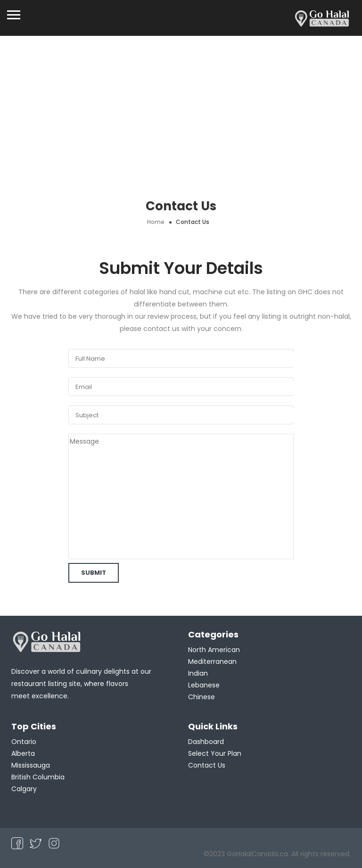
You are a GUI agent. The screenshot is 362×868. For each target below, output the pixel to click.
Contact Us (207, 765)
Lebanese (204, 685)
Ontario (24, 742)
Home (156, 222)
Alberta (23, 753)
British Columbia (38, 777)
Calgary (24, 789)
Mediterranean (212, 661)
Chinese (202, 697)
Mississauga (31, 765)
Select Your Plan (215, 753)
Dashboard (206, 742)
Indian (198, 673)
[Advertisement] (181, 107)
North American (214, 650)
